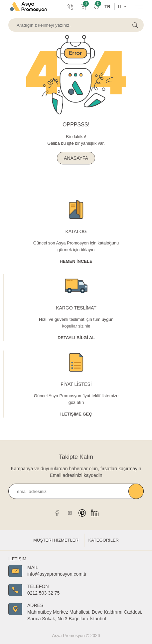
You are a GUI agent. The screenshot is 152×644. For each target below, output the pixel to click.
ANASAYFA (76, 158)
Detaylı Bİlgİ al (76, 338)
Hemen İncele (76, 261)
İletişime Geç (76, 414)
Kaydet (136, 491)
